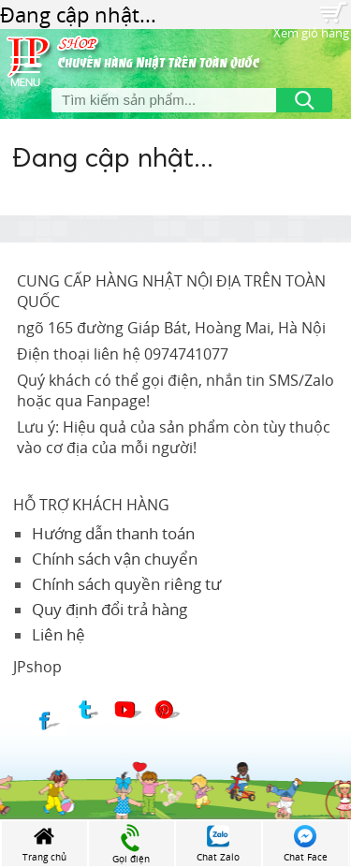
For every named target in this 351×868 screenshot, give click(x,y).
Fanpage (116, 401)
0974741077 (186, 354)
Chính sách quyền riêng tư (126, 584)
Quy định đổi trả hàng (110, 609)
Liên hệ (58, 634)
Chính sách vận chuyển (115, 559)
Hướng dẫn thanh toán (113, 533)
